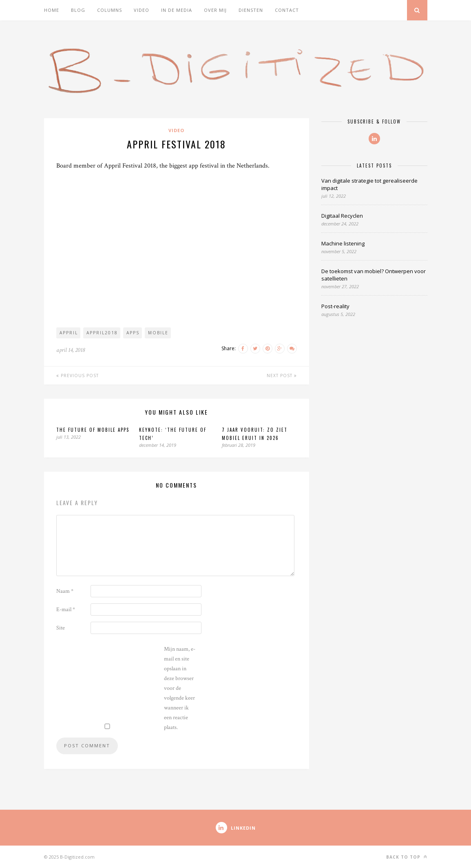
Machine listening (343, 243)
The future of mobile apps (93, 430)
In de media (177, 10)
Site (61, 628)
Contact (287, 10)
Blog (78, 10)
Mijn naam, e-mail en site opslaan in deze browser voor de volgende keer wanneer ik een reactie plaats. (180, 688)
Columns (109, 10)
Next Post (282, 375)
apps (133, 333)
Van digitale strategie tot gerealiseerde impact (369, 184)
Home (52, 10)
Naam (65, 591)
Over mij (215, 10)
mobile (158, 333)
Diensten (251, 10)
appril (69, 333)
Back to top (407, 857)
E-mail (66, 610)
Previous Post (77, 375)
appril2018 (102, 333)
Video (142, 10)
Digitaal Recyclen (342, 216)
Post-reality (335, 306)
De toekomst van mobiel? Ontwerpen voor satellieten (374, 275)
